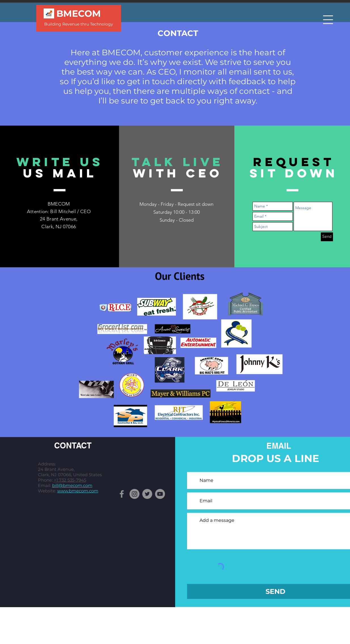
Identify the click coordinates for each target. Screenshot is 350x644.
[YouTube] (160, 494)
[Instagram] (134, 494)
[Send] (327, 237)
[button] (328, 20)
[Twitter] (147, 494)
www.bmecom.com (78, 491)
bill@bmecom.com (72, 485)
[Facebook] (122, 494)
